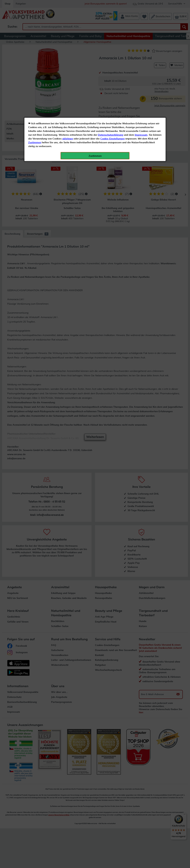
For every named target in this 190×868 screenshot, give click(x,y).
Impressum (141, 77)
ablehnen (68, 81)
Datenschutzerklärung (111, 77)
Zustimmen (35, 85)
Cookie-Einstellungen (112, 81)
